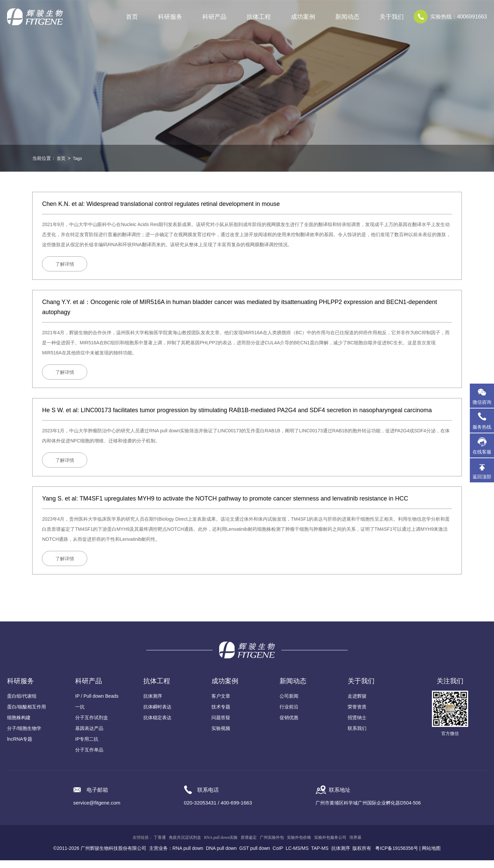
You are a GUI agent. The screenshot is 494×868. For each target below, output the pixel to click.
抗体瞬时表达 (157, 714)
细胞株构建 (19, 725)
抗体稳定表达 (157, 725)
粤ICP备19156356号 (397, 856)
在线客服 (482, 452)
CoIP (278, 856)
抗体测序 (153, 704)
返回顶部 (482, 477)
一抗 (80, 714)
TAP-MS (320, 856)
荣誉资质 (357, 714)
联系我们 (357, 736)
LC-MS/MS (297, 856)
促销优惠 (289, 725)
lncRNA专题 (20, 747)
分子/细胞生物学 (24, 736)
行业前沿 (289, 714)
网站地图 (431, 856)
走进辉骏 (357, 704)
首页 (132, 17)
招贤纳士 (357, 725)
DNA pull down (221, 856)
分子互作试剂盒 (92, 725)
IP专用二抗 (87, 747)
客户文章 (221, 704)
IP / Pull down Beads (97, 704)
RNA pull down (188, 856)
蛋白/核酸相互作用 (27, 714)
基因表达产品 (89, 736)
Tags (79, 158)
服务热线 (483, 421)
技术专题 (221, 714)
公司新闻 (289, 704)
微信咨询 (482, 402)
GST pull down (255, 856)
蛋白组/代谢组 (22, 704)
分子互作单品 (89, 757)
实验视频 (221, 736)
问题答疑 (221, 725)
